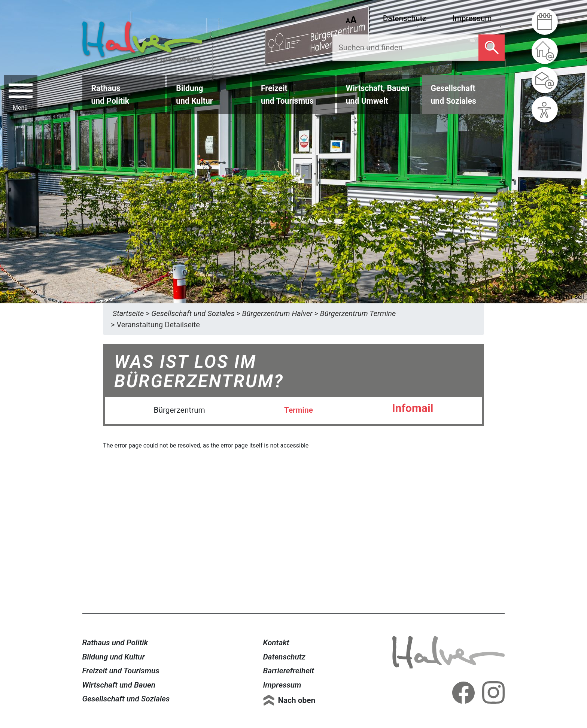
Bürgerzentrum (180, 410)
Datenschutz (405, 18)
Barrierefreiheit (288, 671)
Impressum (472, 18)
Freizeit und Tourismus (121, 671)
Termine (299, 410)
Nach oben (296, 700)
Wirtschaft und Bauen (119, 685)
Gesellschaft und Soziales (126, 699)
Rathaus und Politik (115, 643)
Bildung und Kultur (114, 657)
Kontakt (276, 643)
